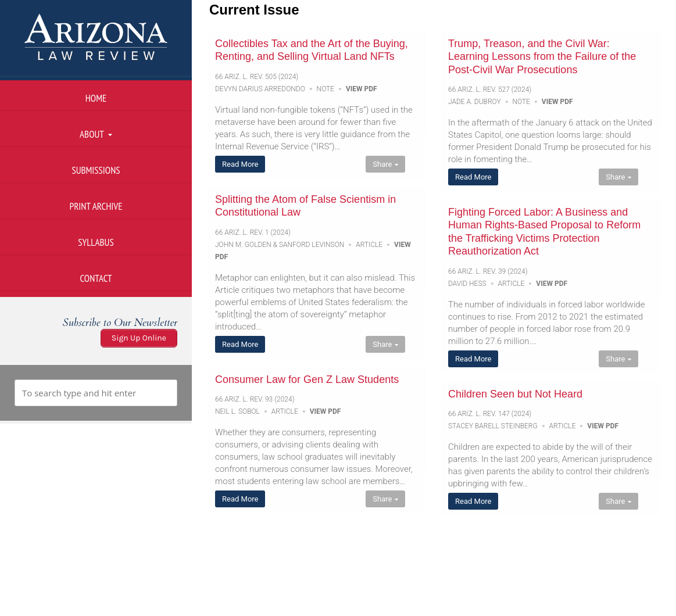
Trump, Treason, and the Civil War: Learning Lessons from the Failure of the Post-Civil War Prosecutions (542, 57)
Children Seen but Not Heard (515, 394)
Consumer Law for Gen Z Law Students (307, 379)
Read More (240, 164)
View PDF (362, 89)
